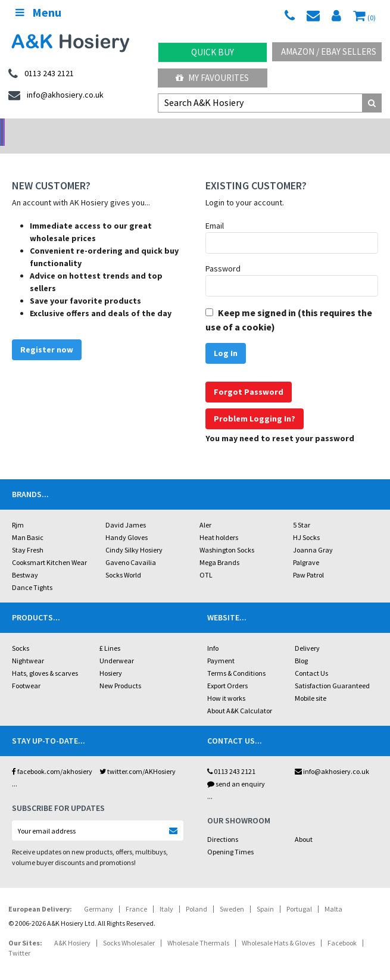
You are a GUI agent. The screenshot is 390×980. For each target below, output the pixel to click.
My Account (146, 128)
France (136, 893)
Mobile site (311, 683)
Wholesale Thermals (198, 927)
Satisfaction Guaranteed (332, 670)
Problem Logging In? (255, 403)
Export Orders (227, 670)
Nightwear (28, 645)
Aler (205, 509)
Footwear (26, 670)
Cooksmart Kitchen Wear (49, 547)
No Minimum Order (49, 128)
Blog (301, 645)
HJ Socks (306, 522)
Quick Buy (213, 52)
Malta (333, 893)
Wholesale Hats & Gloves (278, 927)
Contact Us (311, 658)
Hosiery (111, 658)
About (304, 824)
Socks (21, 633)
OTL (206, 559)
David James (126, 509)
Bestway (25, 559)
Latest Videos (341, 128)
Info (213, 633)
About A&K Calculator (240, 695)
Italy (166, 893)
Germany (99, 893)
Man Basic (28, 522)
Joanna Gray (313, 534)
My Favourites (212, 78)
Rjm (18, 509)
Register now (47, 334)
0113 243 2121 (231, 756)
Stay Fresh (28, 534)
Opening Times (230, 836)
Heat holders (219, 522)
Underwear (117, 645)
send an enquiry (236, 768)
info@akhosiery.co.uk (332, 756)
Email (215, 210)
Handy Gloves (127, 522)
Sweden (232, 893)
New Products (120, 670)
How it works (226, 683)
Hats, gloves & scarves (45, 658)
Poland (196, 893)
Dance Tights (32, 572)
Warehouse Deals (244, 128)
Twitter (19, 937)
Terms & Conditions (236, 658)
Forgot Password (249, 376)
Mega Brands (219, 547)
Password (223, 253)
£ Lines (110, 633)
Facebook (342, 927)
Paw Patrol (308, 559)
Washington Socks (227, 534)
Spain (265, 893)
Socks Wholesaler (129, 927)
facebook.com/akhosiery (52, 756)
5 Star (302, 509)
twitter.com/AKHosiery (138, 756)
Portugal (299, 893)
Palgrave (306, 547)
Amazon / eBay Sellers (329, 52)
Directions (223, 824)
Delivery (307, 633)
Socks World (123, 559)
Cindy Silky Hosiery (134, 534)
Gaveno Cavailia (131, 547)
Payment (221, 645)
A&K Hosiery (72, 927)
